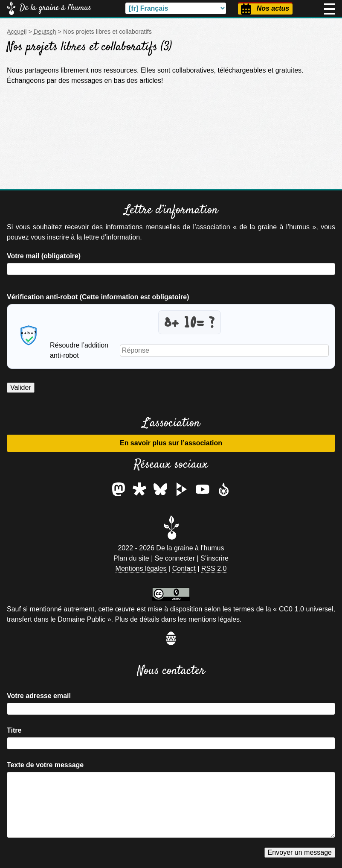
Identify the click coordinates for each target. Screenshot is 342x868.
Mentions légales (141, 568)
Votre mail (44, 256)
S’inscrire (214, 558)
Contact (184, 568)
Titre (14, 730)
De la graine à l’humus (55, 8)
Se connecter (175, 558)
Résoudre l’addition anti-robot (79, 350)
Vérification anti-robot (98, 297)
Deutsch (45, 32)
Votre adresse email (39, 696)
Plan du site (131, 558)
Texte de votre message (45, 765)
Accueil (17, 32)
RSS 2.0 (214, 568)
